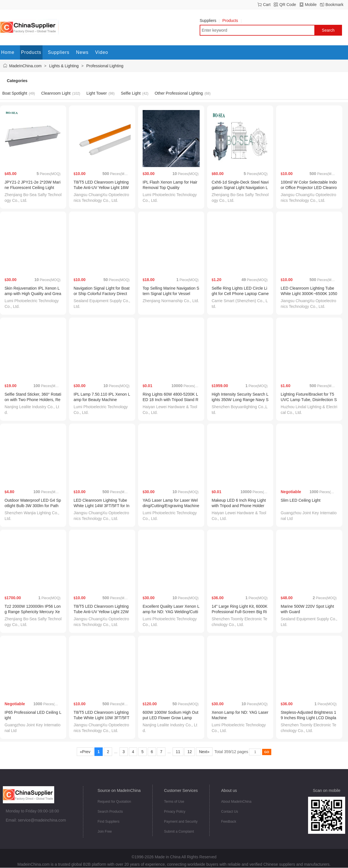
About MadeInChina (236, 802)
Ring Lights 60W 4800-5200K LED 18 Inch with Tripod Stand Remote (170, 400)
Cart (267, 5)
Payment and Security (181, 822)
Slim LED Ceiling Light (301, 500)
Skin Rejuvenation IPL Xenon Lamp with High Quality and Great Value (33, 294)
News (82, 52)
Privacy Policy (175, 812)
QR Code (288, 5)
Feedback (229, 822)
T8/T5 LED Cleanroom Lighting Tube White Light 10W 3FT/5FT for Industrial (101, 718)
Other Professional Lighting (179, 93)
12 (190, 752)
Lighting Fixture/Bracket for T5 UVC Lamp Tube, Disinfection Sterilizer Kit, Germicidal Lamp (309, 400)
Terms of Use (174, 802)
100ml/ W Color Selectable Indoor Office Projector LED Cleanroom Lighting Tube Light (309, 188)
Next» (204, 752)
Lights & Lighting (64, 66)
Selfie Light (131, 93)
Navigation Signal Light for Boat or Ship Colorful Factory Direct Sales (102, 294)
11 (178, 752)
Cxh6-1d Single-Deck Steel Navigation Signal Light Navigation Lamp (240, 188)
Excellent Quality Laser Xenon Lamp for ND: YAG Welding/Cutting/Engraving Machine (171, 612)
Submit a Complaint (179, 832)
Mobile (311, 5)
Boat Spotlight (15, 93)
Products (232, 21)
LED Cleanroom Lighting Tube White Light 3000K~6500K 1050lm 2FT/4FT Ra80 (309, 294)
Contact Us (229, 812)
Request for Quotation (114, 802)
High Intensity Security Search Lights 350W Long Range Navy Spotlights (240, 400)
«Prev (85, 752)
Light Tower (97, 93)
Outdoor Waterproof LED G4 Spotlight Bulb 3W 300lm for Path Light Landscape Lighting (33, 506)
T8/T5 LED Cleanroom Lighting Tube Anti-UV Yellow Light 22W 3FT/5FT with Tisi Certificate (101, 612)
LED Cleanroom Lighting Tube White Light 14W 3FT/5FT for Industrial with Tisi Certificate (102, 506)
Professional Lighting (105, 66)
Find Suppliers (109, 822)
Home (8, 52)
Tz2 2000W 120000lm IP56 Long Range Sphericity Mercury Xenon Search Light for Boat (33, 612)
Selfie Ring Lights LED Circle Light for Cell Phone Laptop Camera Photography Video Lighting (240, 294)
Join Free (105, 832)
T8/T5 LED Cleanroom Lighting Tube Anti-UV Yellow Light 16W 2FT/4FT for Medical (101, 188)
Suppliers (210, 21)
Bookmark (334, 5)
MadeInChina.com (25, 66)
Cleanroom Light (56, 93)
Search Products (110, 812)
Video (102, 52)
